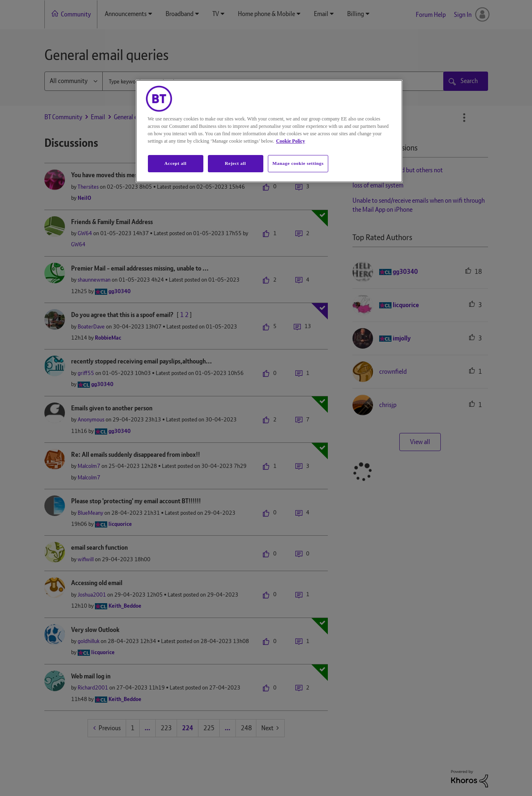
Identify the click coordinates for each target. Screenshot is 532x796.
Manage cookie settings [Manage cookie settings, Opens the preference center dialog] (298, 163)
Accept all (175, 163)
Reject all (235, 163)
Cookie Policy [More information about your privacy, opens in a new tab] (290, 141)
